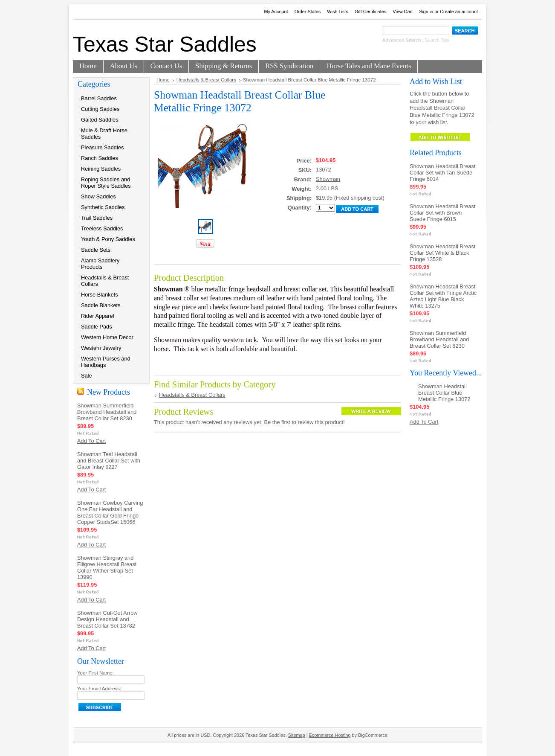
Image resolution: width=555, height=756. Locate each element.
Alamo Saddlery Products (100, 264)
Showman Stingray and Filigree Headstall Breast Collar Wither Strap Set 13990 (107, 567)
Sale (87, 376)
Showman (328, 179)
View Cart (403, 12)
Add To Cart (91, 441)
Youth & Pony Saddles (108, 239)
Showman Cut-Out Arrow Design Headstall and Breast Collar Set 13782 (107, 619)
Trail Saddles (97, 218)
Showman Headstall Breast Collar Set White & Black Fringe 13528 (442, 253)
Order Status (308, 12)
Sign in (426, 12)
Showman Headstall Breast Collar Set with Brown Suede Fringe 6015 (442, 213)
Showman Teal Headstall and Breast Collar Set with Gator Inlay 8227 (109, 461)
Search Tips (437, 40)
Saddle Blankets (101, 305)
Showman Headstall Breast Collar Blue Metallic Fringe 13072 (444, 393)
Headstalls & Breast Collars (105, 281)
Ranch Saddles (100, 158)
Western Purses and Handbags (106, 362)
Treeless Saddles (102, 228)
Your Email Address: (99, 689)
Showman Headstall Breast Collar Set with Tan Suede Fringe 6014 (442, 173)
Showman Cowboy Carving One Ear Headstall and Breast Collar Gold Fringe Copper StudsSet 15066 (110, 512)
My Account (276, 12)
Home (163, 80)
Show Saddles (98, 196)
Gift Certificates (370, 12)
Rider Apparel (98, 316)
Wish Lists (338, 12)
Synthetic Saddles (103, 207)
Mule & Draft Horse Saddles (104, 134)
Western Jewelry (101, 348)
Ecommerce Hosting (330, 735)
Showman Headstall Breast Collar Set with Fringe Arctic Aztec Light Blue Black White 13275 (443, 296)
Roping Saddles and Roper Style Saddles (106, 183)
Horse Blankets (100, 295)
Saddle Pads (97, 327)
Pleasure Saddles (102, 147)
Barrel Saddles (99, 98)
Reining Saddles (101, 169)
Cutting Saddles (100, 109)
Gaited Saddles (100, 120)
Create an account (459, 12)
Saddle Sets (96, 250)
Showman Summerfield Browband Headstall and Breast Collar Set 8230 (107, 412)
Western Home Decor (107, 337)
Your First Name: (95, 673)
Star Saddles (165, 44)
